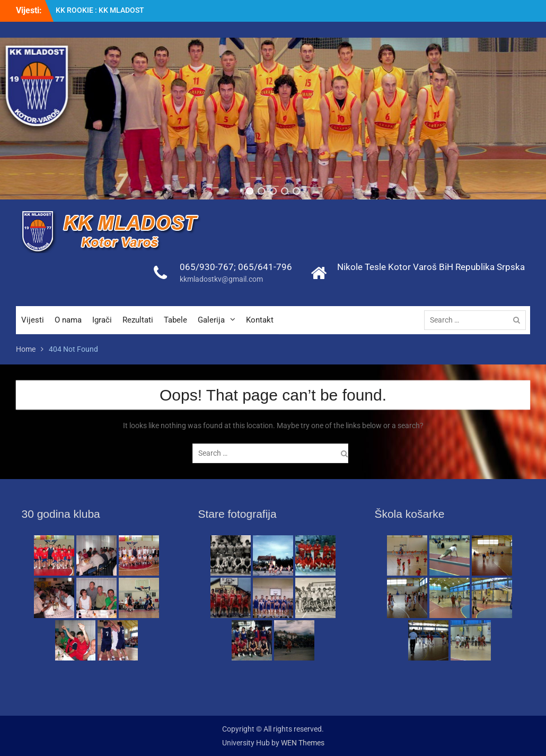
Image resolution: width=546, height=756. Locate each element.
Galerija (211, 320)
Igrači (102, 320)
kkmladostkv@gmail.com (221, 279)
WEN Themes (303, 743)
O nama (68, 320)
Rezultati (138, 320)
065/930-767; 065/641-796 (236, 267)
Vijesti (33, 320)
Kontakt (260, 320)
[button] (250, 191)
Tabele (175, 320)
